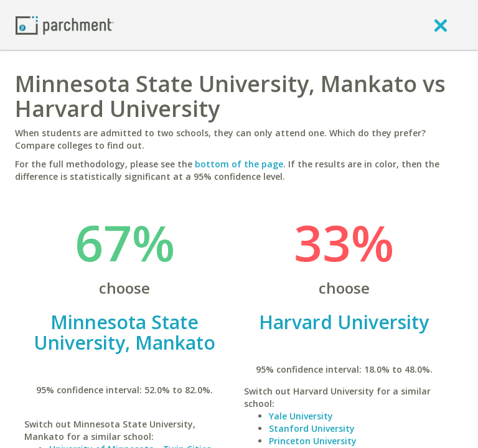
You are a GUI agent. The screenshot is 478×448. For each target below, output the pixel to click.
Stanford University (312, 428)
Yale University (301, 416)
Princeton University (313, 441)
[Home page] (65, 25)
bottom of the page (239, 164)
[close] (441, 25)
